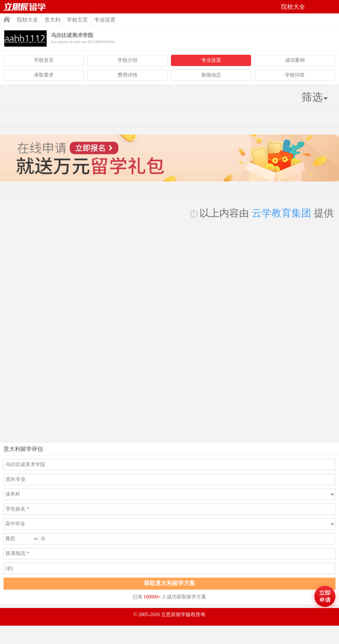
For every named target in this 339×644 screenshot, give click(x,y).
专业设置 (211, 60)
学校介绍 (127, 60)
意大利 (52, 20)
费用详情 (127, 75)
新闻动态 (211, 75)
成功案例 (295, 60)
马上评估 (325, 596)
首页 (25, 7)
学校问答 (295, 75)
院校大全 (28, 20)
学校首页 (44, 60)
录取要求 (44, 75)
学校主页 (77, 20)
